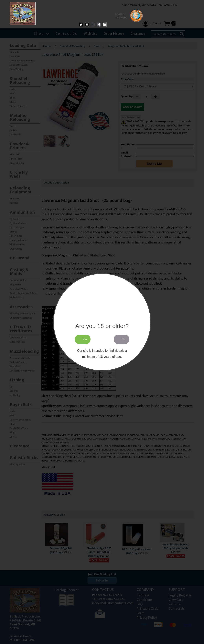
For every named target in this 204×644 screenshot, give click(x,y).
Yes (85, 339)
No (123, 339)
